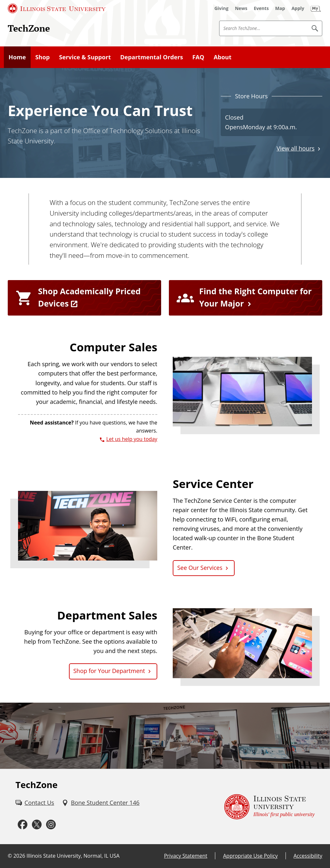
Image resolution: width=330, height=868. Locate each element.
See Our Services (200, 568)
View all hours (296, 148)
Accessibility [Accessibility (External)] (308, 856)
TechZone (29, 28)
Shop (42, 57)
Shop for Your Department (109, 671)
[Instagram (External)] (51, 824)
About (223, 57)
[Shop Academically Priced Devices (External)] (84, 298)
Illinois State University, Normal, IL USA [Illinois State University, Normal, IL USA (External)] (73, 856)
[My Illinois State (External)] (316, 8)
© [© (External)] (10, 856)
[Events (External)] (261, 8)
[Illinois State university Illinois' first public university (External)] (269, 807)
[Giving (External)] (221, 8)
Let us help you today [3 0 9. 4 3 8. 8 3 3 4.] (132, 439)
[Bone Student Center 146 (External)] (101, 803)
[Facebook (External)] (23, 824)
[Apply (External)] (298, 8)
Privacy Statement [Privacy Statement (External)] (186, 856)
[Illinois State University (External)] (57, 8)
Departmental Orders (152, 57)
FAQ (198, 57)
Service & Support (85, 57)
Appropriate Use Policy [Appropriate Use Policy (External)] (250, 856)
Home (17, 57)
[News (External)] (241, 8)
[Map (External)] (280, 8)
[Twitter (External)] (37, 824)
